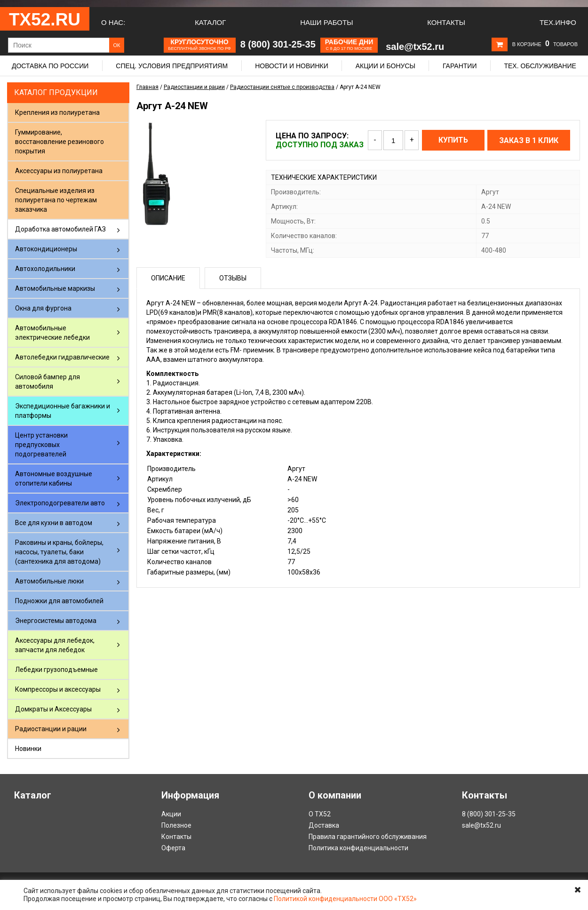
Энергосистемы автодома (56, 621)
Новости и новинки (292, 66)
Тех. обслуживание (540, 66)
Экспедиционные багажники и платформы (63, 411)
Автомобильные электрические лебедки (52, 333)
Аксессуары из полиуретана (59, 171)
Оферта (173, 848)
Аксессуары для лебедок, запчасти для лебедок (55, 645)
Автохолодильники (45, 269)
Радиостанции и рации (51, 729)
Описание (168, 278)
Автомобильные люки (49, 581)
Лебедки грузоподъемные (56, 670)
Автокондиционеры (46, 249)
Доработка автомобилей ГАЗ (60, 229)
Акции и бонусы (385, 66)
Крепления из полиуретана (57, 112)
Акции (171, 814)
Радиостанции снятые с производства (282, 87)
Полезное (176, 825)
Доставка (324, 825)
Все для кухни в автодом (54, 523)
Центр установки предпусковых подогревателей (41, 445)
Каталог (210, 22)
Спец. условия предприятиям (172, 66)
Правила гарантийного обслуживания (368, 837)
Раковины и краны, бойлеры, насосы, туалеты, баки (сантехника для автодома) (59, 552)
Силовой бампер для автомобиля (48, 382)
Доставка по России (50, 66)
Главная (147, 87)
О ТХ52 (320, 814)
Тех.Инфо (558, 22)
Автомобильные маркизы (55, 288)
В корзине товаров (545, 44)
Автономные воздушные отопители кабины (54, 479)
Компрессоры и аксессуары (58, 689)
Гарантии (460, 66)
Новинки (28, 749)
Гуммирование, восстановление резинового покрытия (60, 142)
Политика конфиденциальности (358, 848)
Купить (453, 140)
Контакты (446, 22)
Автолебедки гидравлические (62, 357)
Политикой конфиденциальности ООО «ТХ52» (345, 899)
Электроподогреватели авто (60, 503)
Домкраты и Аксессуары (53, 709)
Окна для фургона (43, 308)
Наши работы (326, 22)
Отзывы (233, 278)
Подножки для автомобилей (59, 601)
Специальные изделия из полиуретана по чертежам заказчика (56, 200)
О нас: (113, 22)
